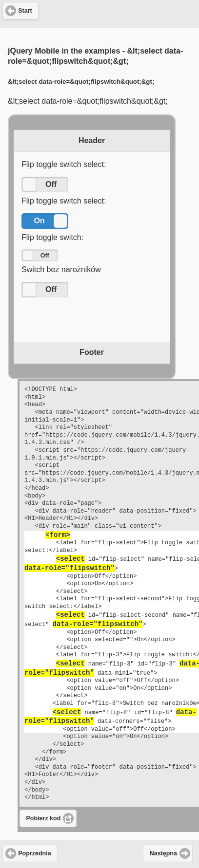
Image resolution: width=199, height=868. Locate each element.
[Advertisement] (99, 13)
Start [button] (25, 11)
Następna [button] (163, 853)
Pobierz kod (44, 818)
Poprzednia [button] (34, 853)
